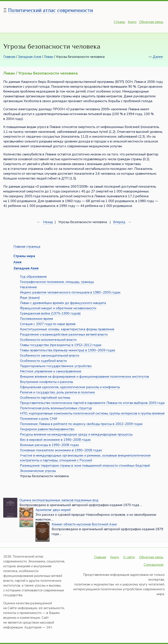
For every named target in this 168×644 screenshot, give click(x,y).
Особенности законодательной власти (50, 356)
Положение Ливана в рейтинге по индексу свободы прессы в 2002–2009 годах (81, 424)
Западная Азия (30, 57)
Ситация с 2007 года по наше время (48, 324)
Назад (48, 222)
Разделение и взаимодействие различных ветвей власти (64, 334)
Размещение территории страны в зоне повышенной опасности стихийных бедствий (85, 466)
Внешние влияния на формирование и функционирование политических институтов (84, 377)
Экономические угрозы (38, 471)
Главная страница (27, 247)
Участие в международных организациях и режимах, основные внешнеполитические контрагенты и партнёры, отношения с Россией (85, 458)
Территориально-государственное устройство (56, 366)
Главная (9, 57)
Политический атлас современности (51, 10)
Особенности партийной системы (45, 398)
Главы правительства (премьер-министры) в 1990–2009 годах (68, 350)
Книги (132, 22)
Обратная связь (151, 22)
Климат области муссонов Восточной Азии (84, 524)
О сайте (129, 557)
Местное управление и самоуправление (51, 371)
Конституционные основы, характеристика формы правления (67, 329)
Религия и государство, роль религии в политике (57, 392)
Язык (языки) (30, 298)
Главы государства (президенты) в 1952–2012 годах (61, 345)
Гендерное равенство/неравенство (47, 429)
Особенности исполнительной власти (48, 340)
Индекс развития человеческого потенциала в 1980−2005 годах (70, 292)
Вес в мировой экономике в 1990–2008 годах (55, 440)
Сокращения (154, 565)
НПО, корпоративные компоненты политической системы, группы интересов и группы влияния (92, 413)
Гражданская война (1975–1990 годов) (50, 313)
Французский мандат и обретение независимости (58, 308)
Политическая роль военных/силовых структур (56, 408)
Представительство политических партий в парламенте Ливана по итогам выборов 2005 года (92, 403)
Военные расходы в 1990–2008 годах (49, 445)
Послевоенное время (36, 319)
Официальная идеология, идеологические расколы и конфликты (70, 387)
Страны (119, 22)
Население (28, 287)
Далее (158, 57)
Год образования (33, 277)
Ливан (48, 57)
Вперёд (119, 222)
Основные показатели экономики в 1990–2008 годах (61, 450)
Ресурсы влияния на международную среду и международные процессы (76, 434)
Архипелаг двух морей (53, 510)
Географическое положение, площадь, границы (57, 282)
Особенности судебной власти (43, 361)
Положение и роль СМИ (38, 419)
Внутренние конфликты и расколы (46, 382)
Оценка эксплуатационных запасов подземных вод (59, 500)
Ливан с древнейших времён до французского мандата (63, 303)
